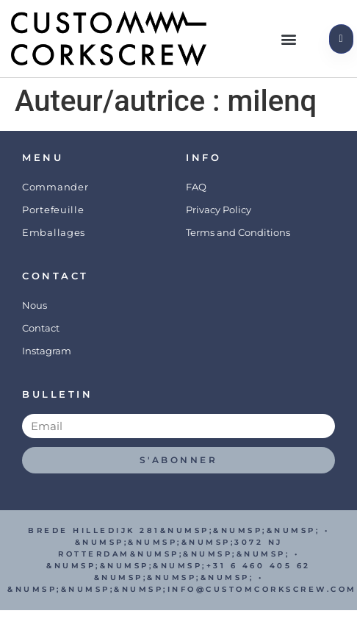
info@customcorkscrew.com (262, 589)
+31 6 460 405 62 (259, 566)
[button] (289, 39)
